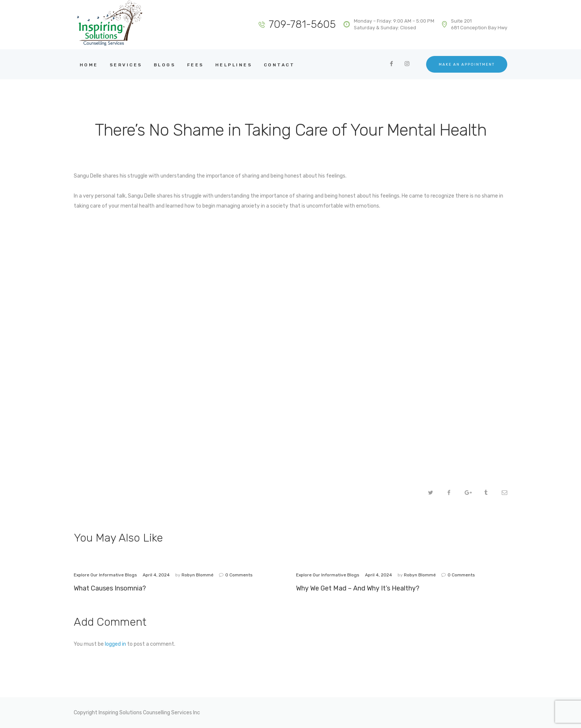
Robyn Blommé (198, 575)
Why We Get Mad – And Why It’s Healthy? (358, 588)
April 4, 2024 (156, 575)
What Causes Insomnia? (110, 588)
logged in (115, 644)
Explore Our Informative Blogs (105, 575)
